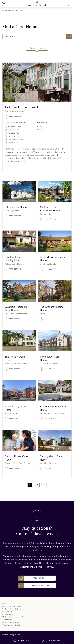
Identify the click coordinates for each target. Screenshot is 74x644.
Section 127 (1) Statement (12, 609)
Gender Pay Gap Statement (13, 606)
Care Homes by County (11, 625)
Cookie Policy (8, 612)
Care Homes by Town (11, 622)
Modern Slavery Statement (13, 617)
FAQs (4, 604)
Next (43, 485)
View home (37, 169)
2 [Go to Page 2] (37, 485)
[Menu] (70, 3)
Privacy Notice (8, 614)
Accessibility (7, 620)
